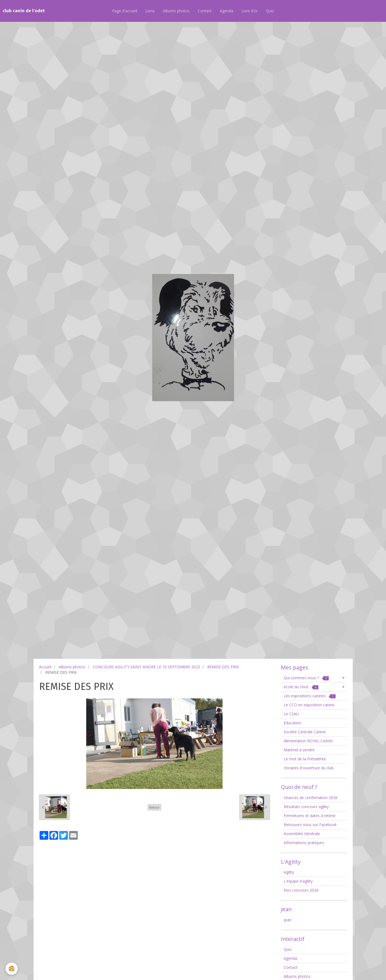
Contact (205, 11)
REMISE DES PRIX (223, 667)
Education (292, 723)
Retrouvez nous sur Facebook (310, 825)
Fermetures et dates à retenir (310, 816)
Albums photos (176, 11)
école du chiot (301, 687)
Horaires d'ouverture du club (309, 768)
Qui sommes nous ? (306, 678)
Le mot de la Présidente (305, 759)
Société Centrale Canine (305, 732)
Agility (289, 872)
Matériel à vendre (299, 750)
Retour (154, 807)
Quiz (270, 11)
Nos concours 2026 (301, 890)
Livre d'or (250, 11)
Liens (150, 11)
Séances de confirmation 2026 (311, 798)
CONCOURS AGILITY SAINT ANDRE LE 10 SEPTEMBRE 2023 (146, 667)
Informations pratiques (304, 843)
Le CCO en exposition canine (309, 705)
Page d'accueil (125, 11)
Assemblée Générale (302, 834)
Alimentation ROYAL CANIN (308, 741)
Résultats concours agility (306, 807)
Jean (288, 920)
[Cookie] (12, 969)
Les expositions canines (310, 696)
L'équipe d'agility (298, 881)
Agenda (227, 11)
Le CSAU (291, 714)
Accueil (45, 667)
